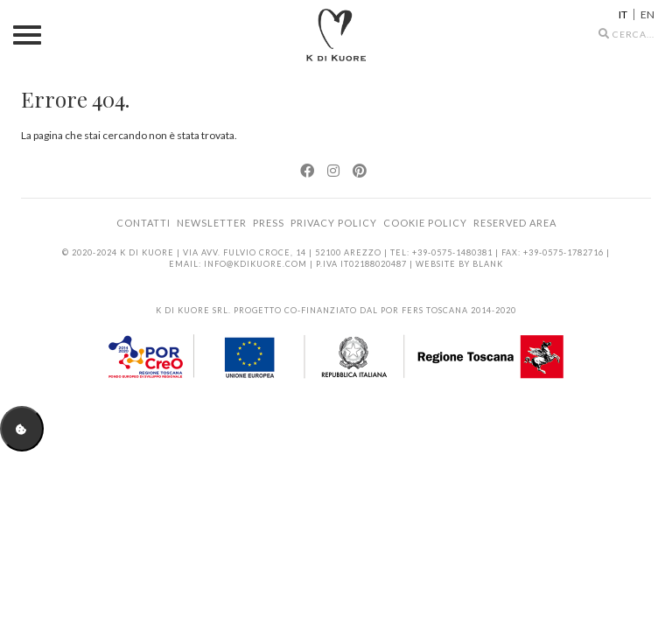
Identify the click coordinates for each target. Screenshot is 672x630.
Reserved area (515, 223)
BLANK (488, 264)
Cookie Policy (425, 223)
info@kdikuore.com (255, 264)
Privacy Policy (334, 223)
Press (269, 223)
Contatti (143, 223)
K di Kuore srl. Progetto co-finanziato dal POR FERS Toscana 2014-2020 (336, 310)
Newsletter (212, 223)
